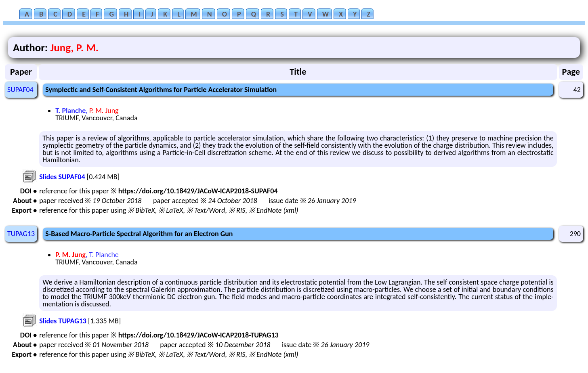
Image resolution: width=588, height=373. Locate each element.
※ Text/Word (206, 210)
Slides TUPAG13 (63, 321)
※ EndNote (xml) (274, 210)
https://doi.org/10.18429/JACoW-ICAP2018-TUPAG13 (198, 335)
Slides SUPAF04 (62, 177)
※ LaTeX (171, 210)
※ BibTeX (141, 210)
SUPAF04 (20, 90)
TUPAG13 (21, 234)
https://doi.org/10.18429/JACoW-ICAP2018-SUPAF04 (198, 191)
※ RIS (237, 210)
